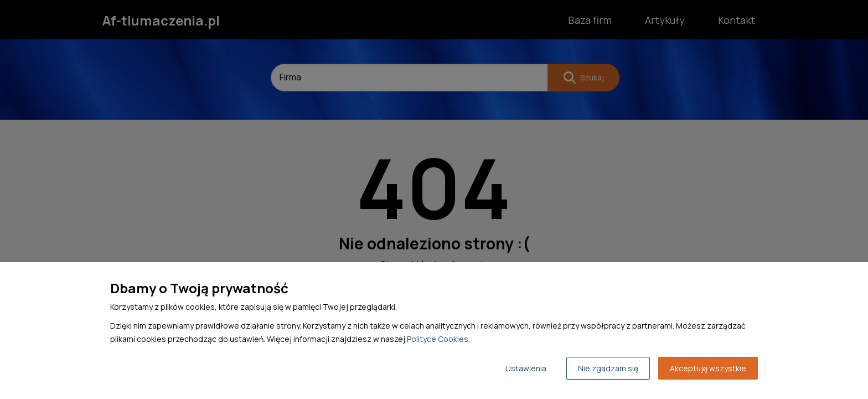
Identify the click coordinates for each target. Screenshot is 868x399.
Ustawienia (526, 368)
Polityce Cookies (438, 339)
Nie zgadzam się (608, 368)
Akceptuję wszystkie (708, 368)
